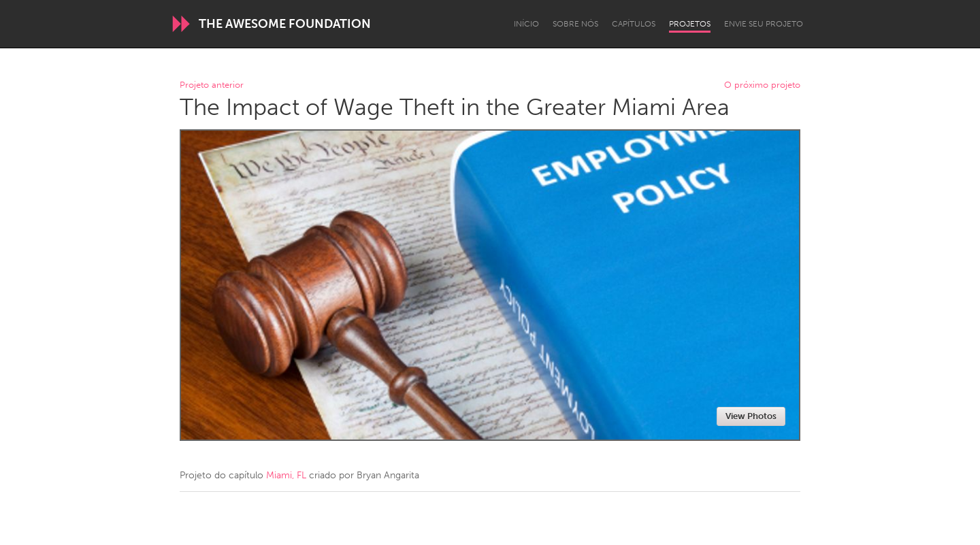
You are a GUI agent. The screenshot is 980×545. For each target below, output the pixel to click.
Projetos (690, 24)
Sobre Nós (575, 24)
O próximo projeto (762, 85)
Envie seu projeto (764, 24)
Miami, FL (286, 475)
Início (526, 24)
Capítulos (634, 24)
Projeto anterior (212, 85)
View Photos (751, 416)
